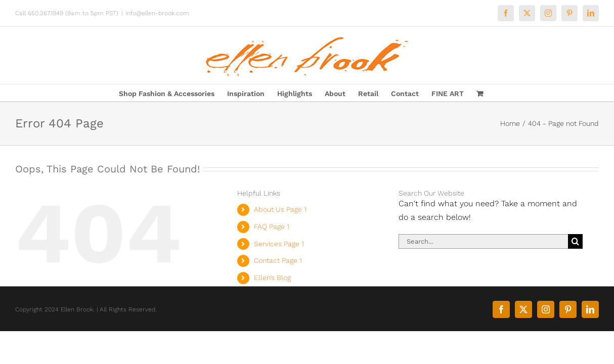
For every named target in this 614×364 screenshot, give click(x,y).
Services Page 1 (279, 244)
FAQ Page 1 (272, 226)
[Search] (575, 241)
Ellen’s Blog (272, 278)
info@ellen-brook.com (157, 13)
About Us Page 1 (280, 209)
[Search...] (484, 241)
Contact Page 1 (278, 260)
